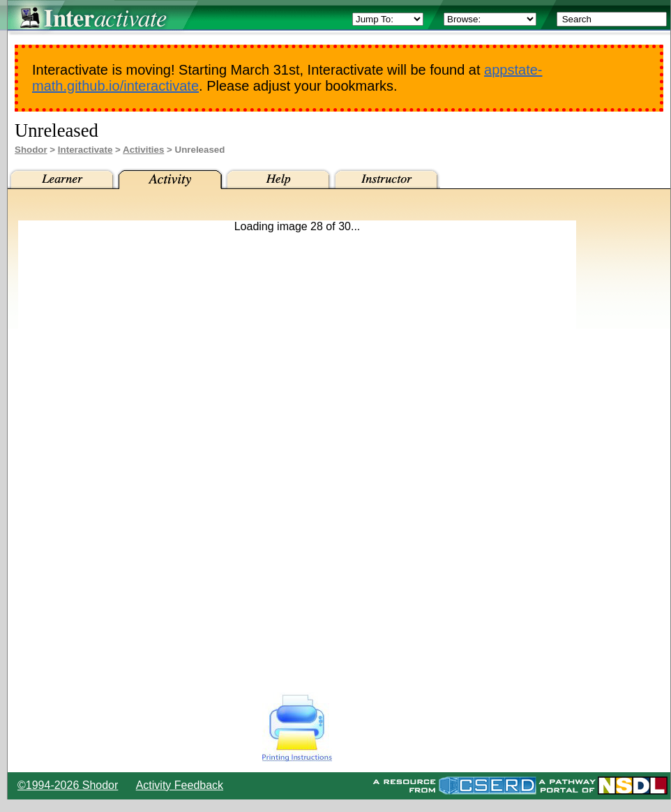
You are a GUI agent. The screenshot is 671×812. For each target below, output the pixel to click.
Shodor (31, 150)
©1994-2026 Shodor (68, 785)
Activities (143, 150)
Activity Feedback (180, 785)
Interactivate (85, 150)
